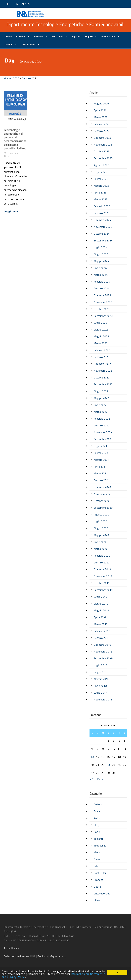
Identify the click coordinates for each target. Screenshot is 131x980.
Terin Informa (28, 44)
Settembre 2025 (103, 158)
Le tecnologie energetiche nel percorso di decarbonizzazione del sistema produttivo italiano (15, 139)
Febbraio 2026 (102, 124)
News (97, 859)
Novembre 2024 (103, 227)
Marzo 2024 (101, 275)
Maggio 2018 (101, 679)
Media (9, 44)
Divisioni (39, 36)
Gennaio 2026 (102, 131)
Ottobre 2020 (102, 501)
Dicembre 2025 (102, 138)
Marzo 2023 (101, 343)
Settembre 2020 (103, 508)
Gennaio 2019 (102, 638)
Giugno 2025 (101, 179)
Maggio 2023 (101, 336)
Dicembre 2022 (102, 364)
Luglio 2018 (100, 665)
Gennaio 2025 (102, 213)
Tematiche (57, 36)
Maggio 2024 (101, 261)
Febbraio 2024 (102, 282)
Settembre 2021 (103, 439)
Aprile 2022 (100, 405)
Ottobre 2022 (102, 377)
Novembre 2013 (103, 699)
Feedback (43, 956)
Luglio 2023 (100, 323)
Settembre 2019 (103, 590)
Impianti (76, 36)
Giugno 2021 (101, 453)
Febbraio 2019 (102, 631)
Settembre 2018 (103, 658)
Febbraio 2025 (102, 206)
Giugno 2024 (101, 254)
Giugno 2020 (101, 528)
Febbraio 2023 (102, 350)
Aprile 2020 (100, 542)
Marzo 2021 (101, 473)
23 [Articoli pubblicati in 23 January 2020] (108, 765)
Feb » (100, 779)
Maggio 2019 (101, 610)
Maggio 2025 (101, 186)
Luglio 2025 (100, 172)
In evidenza (100, 845)
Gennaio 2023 (102, 357)
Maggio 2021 (101, 460)
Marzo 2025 (101, 199)
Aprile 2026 (100, 110)
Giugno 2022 (101, 391)
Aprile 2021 (100, 467)
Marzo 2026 (101, 117)
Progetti (88, 36)
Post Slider (100, 873)
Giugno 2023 (101, 330)
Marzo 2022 (101, 412)
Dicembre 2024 (102, 220)
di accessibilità (20, 956)
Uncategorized (102, 893)
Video (97, 900)
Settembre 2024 (103, 240)
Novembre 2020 (103, 494)
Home (9, 36)
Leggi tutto (11, 211)
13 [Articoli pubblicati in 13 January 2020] (92, 757)
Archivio (98, 804)
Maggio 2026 (101, 103)
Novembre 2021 (103, 432)
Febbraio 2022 (102, 419)
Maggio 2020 (101, 535)
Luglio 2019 (100, 597)
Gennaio (26, 78)
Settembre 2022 (103, 384)
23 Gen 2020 (12, 153)
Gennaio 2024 (102, 288)
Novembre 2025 (103, 145)
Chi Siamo (20, 36)
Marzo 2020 (101, 549)
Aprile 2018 (100, 686)
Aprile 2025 (100, 192)
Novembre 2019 (103, 576)
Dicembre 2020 (102, 487)
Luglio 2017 (100, 693)
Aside (97, 811)
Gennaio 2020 (102, 562)
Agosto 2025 (101, 165)
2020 (16, 78)
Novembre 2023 (103, 302)
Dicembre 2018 (102, 645)
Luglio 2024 (100, 247)
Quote (97, 887)
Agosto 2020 (101, 514)
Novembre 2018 (103, 651)
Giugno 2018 (101, 672)
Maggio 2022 (101, 398)
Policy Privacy (12, 948)
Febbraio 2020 (102, 556)
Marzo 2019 (101, 624)
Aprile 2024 (100, 268)
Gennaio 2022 (102, 425)
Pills (96, 866)
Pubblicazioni (108, 36)
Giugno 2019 (101, 604)
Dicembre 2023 (102, 295)
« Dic (92, 779)
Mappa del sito (58, 956)
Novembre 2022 (103, 371)
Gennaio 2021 (102, 480)
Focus (97, 832)
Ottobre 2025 (102, 151)
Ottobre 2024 (102, 234)
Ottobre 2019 (102, 583)
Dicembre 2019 (102, 569)
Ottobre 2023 (102, 309)
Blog (96, 825)
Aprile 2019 (100, 617)
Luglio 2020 (100, 521)
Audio (97, 818)
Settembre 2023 (103, 316)
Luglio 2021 (100, 446)
